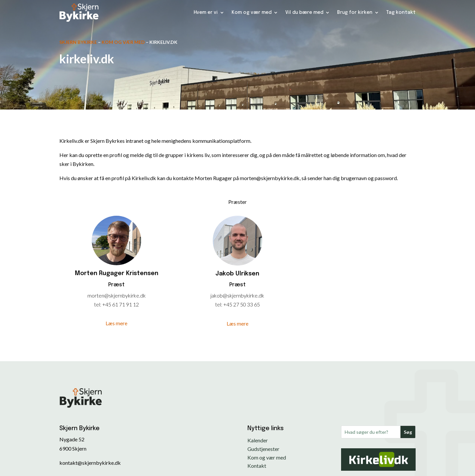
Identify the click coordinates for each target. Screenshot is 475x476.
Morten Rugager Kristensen (117, 273)
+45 (107, 304)
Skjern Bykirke (78, 42)
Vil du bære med (304, 13)
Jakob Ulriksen (237, 274)
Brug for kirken (355, 13)
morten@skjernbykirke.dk (117, 295)
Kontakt (257, 466)
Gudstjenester (263, 449)
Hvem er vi (206, 13)
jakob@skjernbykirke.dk (237, 295)
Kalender (258, 440)
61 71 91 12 (126, 304)
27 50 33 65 (247, 304)
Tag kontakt (401, 13)
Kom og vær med (252, 13)
